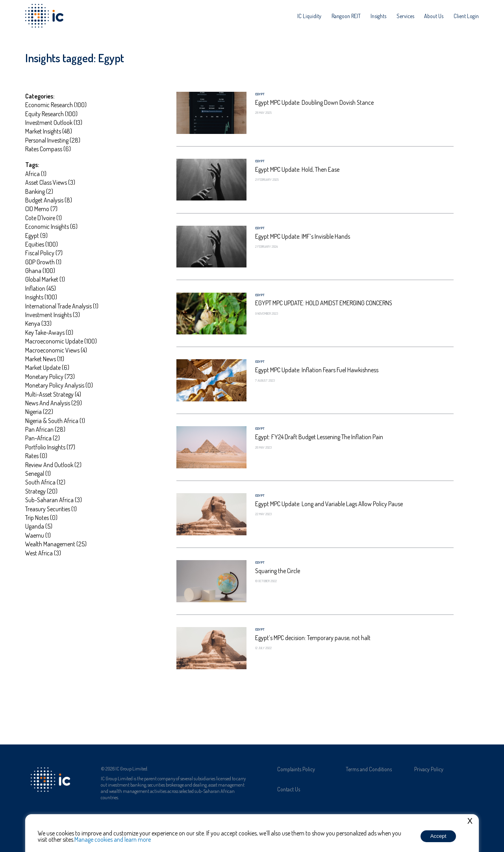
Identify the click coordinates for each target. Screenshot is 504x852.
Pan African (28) (45, 429)
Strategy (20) (41, 491)
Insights (378, 16)
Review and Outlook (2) (53, 465)
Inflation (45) (41, 288)
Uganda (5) (39, 526)
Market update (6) (47, 368)
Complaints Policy (296, 769)
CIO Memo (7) (41, 209)
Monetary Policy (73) (50, 377)
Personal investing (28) (53, 140)
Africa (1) (36, 174)
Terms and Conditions (369, 769)
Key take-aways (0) (49, 332)
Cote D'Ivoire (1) (44, 218)
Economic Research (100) (56, 105)
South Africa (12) (45, 482)
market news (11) (45, 359)
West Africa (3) (43, 553)
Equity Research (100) (51, 114)
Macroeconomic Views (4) (56, 350)
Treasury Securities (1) (51, 509)
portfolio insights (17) (50, 447)
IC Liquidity (309, 16)
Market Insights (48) (49, 131)
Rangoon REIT (346, 16)
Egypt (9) (36, 236)
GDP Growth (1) (43, 262)
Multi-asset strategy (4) (53, 394)
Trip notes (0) (41, 518)
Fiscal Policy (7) (44, 253)
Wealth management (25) (56, 544)
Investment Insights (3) (53, 315)
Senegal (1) (38, 473)
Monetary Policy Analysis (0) (59, 385)
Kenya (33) (38, 323)
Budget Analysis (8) (49, 200)
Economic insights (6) (51, 226)
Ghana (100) (40, 271)
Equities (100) (42, 244)
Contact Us (289, 789)
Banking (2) (39, 191)
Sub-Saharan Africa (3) (54, 500)
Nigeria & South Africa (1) (55, 421)
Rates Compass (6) (48, 149)
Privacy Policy (429, 769)
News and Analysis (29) (54, 403)
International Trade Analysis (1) (62, 306)
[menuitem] (309, 16)
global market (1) (45, 279)
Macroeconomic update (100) (61, 341)
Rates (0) (36, 456)
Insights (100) (41, 297)
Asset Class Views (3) (50, 182)
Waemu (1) (38, 535)
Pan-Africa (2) (43, 438)
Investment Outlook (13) (54, 123)
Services (405, 16)
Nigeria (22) (39, 412)
